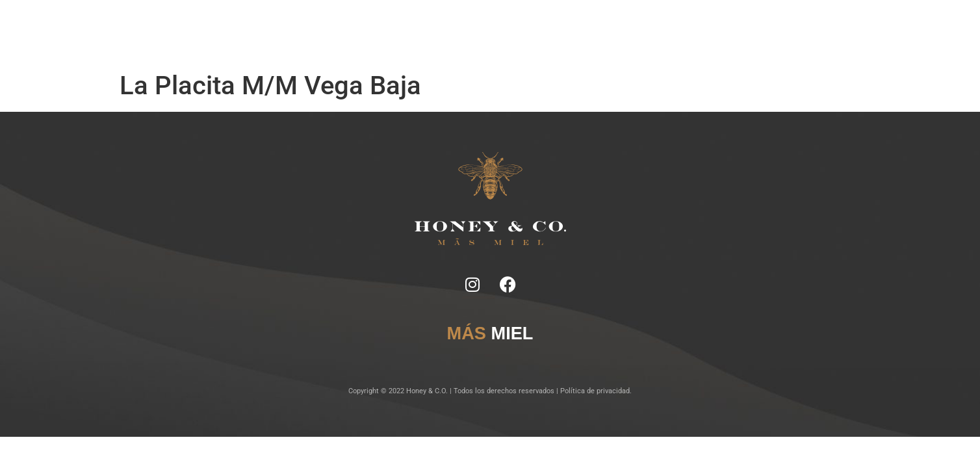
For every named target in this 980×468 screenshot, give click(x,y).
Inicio (316, 32)
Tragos (445, 32)
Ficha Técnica (396, 32)
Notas (349, 32)
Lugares (484, 32)
